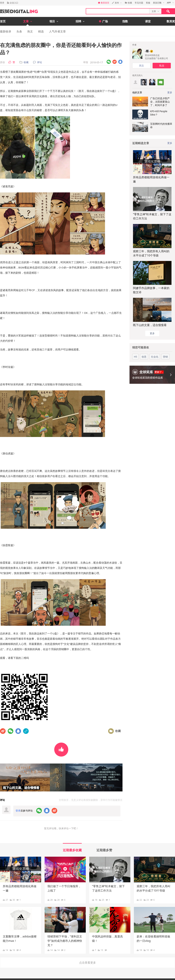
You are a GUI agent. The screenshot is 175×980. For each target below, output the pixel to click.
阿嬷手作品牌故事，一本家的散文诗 (151, 290)
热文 (30, 31)
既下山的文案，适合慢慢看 (150, 325)
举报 (86, 62)
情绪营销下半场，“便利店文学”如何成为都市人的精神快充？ (65, 941)
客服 (148, 3)
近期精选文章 (141, 143)
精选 (41, 31)
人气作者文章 (57, 31)
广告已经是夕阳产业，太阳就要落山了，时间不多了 (160, 102)
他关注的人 (138, 75)
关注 (141, 66)
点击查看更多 (87, 963)
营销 (165, 357)
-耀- (147, 51)
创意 (144, 357)
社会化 (155, 357)
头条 (19, 31)
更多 (170, 143)
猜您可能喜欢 (141, 347)
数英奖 (171, 21)
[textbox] (118, 11)
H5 (135, 357)
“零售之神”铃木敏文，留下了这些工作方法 (152, 216)
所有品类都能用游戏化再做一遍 (151, 179)
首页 (3, 21)
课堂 (148, 21)
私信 (162, 66)
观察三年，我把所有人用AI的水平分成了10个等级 (151, 253)
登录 (2, 3)
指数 (125, 21)
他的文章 (137, 92)
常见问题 (139, 3)
